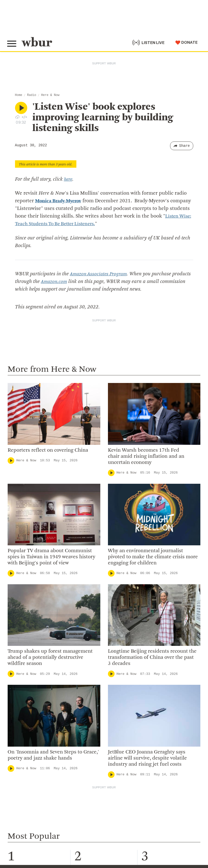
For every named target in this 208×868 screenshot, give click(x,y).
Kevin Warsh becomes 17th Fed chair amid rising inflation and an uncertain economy (146, 456)
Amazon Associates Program (100, 274)
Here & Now (50, 95)
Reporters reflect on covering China (48, 450)
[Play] (11, 460)
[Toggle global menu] (12, 43)
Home (19, 95)
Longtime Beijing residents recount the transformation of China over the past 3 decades (152, 658)
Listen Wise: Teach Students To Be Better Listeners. (75, 224)
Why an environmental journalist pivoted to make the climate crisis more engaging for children (153, 557)
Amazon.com (74, 281)
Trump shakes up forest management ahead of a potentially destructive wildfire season (50, 658)
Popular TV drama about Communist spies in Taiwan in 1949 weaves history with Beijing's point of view (51, 557)
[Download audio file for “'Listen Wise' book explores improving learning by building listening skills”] (17, 117)
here (69, 179)
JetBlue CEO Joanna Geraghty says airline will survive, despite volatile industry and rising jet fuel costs (147, 758)
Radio (32, 95)
